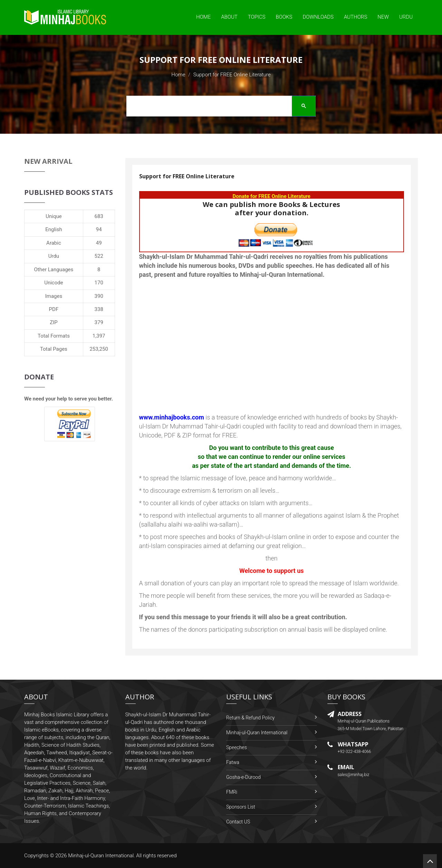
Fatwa (233, 762)
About (229, 17)
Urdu (406, 17)
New (383, 17)
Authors (355, 17)
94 (99, 229)
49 (99, 243)
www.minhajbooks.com (172, 417)
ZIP (54, 322)
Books (284, 17)
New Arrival (48, 161)
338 (99, 309)
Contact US (238, 822)
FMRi (232, 792)
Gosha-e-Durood (243, 777)
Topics (257, 17)
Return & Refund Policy (250, 718)
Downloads (318, 17)
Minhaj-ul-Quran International (257, 733)
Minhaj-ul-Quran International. (102, 856)
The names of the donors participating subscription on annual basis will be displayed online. (263, 629)
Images (54, 296)
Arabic (54, 243)
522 (99, 256)
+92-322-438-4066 (354, 752)
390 (99, 296)
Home (203, 17)
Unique (54, 216)
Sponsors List (241, 807)
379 (99, 322)
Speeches (237, 747)
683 (99, 216)
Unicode (54, 283)
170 (99, 283)
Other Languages (54, 270)
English (54, 229)
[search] (219, 107)
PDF (54, 309)
